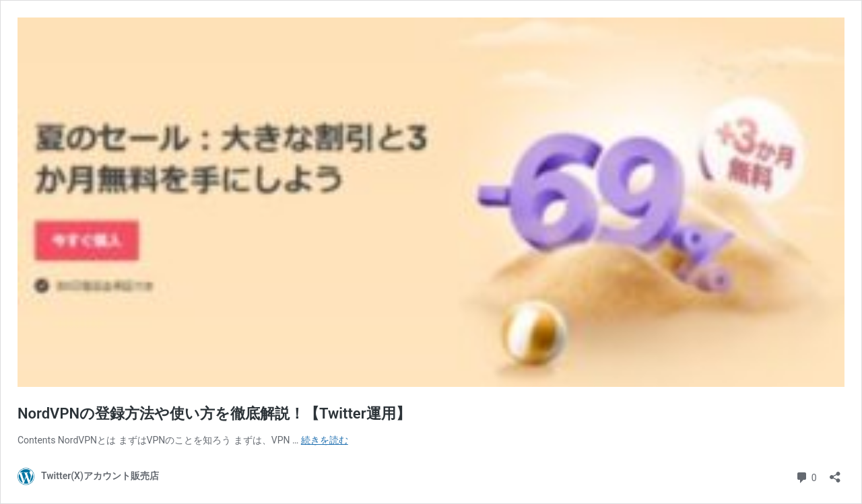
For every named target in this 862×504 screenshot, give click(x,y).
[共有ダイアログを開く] (835, 473)
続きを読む (325, 440)
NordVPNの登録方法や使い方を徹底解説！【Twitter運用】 (214, 413)
